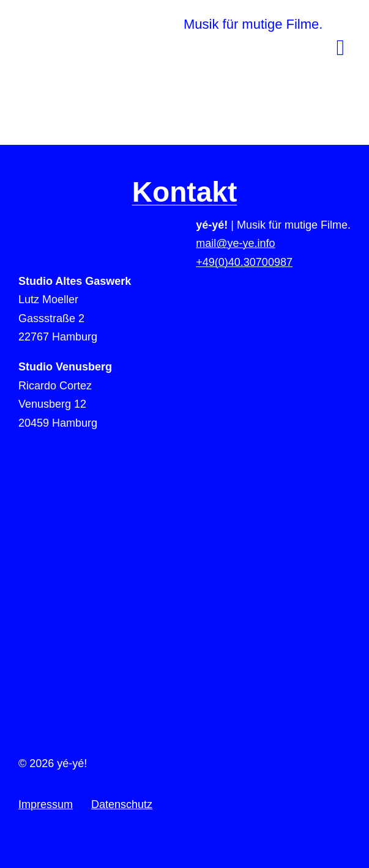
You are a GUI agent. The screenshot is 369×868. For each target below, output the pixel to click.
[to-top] (185, 560)
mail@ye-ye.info (235, 243)
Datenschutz (122, 804)
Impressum (46, 804)
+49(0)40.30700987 (244, 262)
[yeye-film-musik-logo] (132, 18)
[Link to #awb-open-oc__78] (341, 48)
